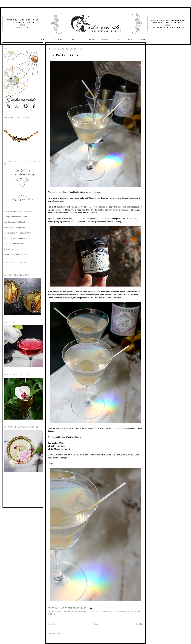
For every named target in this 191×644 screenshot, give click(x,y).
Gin (61, 611)
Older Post (139, 624)
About (45, 39)
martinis (109, 611)
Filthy (92, 292)
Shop (119, 39)
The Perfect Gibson (65, 55)
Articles (77, 39)
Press (130, 39)
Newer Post (52, 624)
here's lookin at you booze (83, 611)
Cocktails (61, 39)
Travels (92, 39)
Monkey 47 (59, 210)
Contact (143, 39)
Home (96, 624)
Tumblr (107, 39)
